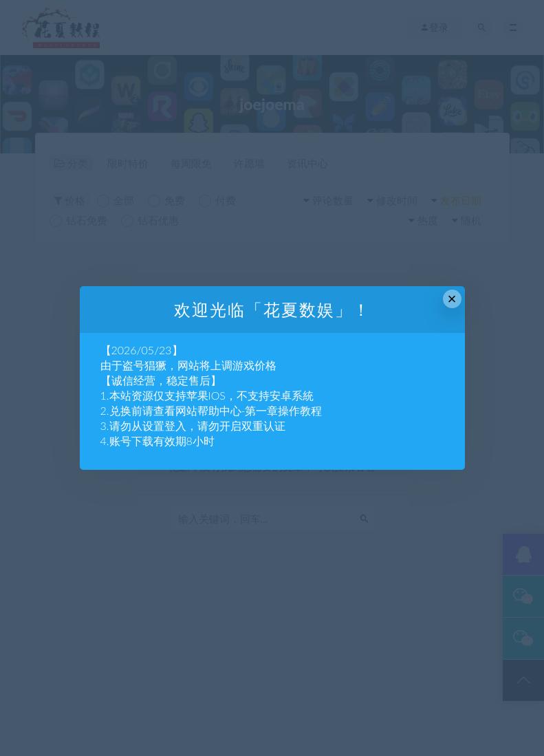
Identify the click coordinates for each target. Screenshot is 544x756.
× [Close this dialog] (452, 299)
